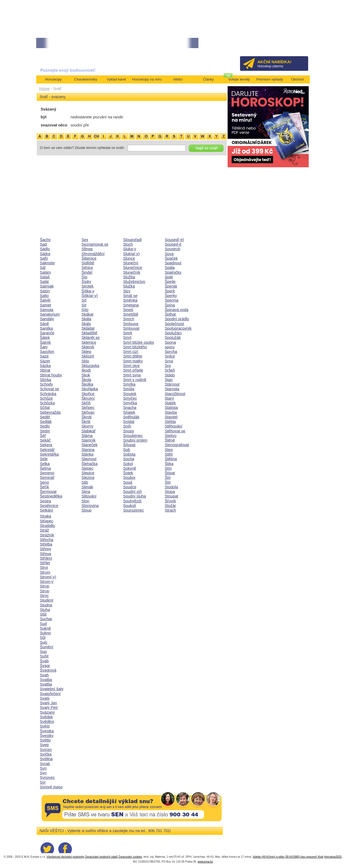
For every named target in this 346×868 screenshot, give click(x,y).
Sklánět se (91, 338)
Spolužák (173, 338)
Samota (47, 310)
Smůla (129, 389)
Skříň (86, 403)
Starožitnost (175, 394)
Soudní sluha (135, 496)
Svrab (45, 764)
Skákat (88, 314)
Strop (45, 586)
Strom (45, 572)
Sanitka (46, 328)
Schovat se (50, 389)
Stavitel (171, 417)
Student (47, 600)
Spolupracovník (178, 328)
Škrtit (86, 422)
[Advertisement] (132, 196)
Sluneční (131, 263)
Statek (170, 403)
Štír (168, 478)
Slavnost (89, 459)
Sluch (128, 244)
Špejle (170, 282)
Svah (44, 675)
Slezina (88, 478)
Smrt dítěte (133, 356)
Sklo (85, 361)
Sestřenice (49, 506)
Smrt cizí (131, 352)
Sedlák (46, 422)
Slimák (87, 487)
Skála (86, 319)
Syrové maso (51, 787)
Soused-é (173, 244)
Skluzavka (91, 366)
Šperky (171, 296)
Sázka (45, 366)
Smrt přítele (133, 370)
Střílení (46, 558)
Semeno (47, 473)
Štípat (170, 473)
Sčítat (45, 408)
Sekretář (47, 450)
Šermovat (48, 492)
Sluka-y (130, 249)
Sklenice (89, 342)
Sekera (46, 445)
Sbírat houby (51, 375)
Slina (86, 492)
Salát (44, 282)
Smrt (127, 338)
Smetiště (131, 314)
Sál (43, 268)
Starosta (172, 389)
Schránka (48, 394)
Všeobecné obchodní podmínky (65, 857)
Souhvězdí (132, 501)
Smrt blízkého (135, 347)
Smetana (131, 305)
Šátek (45, 338)
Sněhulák (131, 417)
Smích (129, 319)
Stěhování (174, 426)
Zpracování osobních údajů (102, 857)
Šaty (44, 347)
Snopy (129, 431)
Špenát (171, 286)
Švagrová (48, 670)
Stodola (172, 487)
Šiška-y (88, 291)
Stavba (171, 412)
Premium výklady (270, 79)
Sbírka (46, 380)
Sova (169, 254)
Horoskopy (53, 79)
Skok (86, 375)
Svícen (46, 750)
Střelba (46, 544)
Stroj (44, 567)
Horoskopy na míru (147, 79)
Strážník (47, 535)
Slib (85, 482)
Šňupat (129, 445)
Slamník (89, 440)
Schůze (46, 398)
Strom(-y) (48, 577)
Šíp (85, 277)
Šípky (86, 282)
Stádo (170, 375)
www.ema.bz (205, 862)
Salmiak (47, 286)
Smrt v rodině (135, 380)
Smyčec (130, 398)
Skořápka (90, 389)
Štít (168, 482)
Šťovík (170, 501)
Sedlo (45, 426)
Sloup (87, 510)
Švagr (45, 666)
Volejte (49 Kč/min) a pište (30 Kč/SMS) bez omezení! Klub (288, 857)
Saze (44, 356)
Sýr (43, 782)
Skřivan (88, 412)
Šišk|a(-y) (90, 296)
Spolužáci (173, 333)
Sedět (45, 417)
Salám (46, 272)
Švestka (47, 731)
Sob (127, 450)
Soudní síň (133, 492)
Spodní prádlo (177, 319)
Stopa (170, 492)
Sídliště (88, 263)
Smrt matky (133, 361)
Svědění (47, 722)
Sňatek (129, 412)
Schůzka (47, 403)
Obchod (298, 79)
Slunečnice (133, 268)
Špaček (171, 258)
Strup (45, 591)
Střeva (46, 554)
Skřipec (88, 408)
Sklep (86, 352)
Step (169, 450)
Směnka (130, 300)
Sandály (47, 319)
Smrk (128, 333)
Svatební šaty (52, 689)
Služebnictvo (134, 282)
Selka (45, 464)
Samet (46, 305)
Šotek (128, 473)
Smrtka (129, 384)
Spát (169, 277)
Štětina (171, 459)
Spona (171, 342)
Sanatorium (50, 314)
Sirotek (88, 286)
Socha (129, 459)
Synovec (47, 777)
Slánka (88, 454)
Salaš (45, 277)
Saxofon (47, 352)
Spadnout (173, 263)
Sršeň (170, 370)
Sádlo (45, 249)
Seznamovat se (95, 244)
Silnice (87, 268)
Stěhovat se (175, 431)
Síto (85, 310)
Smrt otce (132, 366)
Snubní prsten (135, 440)
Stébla (170, 422)
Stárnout (172, 384)
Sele (44, 459)
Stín (168, 468)
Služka (129, 286)
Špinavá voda (177, 310)
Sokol (128, 464)
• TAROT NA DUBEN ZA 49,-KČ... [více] (146, 43)
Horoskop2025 (333, 857)
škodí (86, 370)
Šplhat (170, 314)
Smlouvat (131, 328)
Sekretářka (49, 454)
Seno (45, 482)
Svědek (46, 717)
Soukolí (130, 506)
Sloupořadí (133, 240)
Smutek (130, 394)
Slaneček (90, 445)
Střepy (46, 549)
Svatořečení (50, 694)
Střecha (47, 540)
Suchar (46, 619)
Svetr (45, 745)
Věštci (178, 79)
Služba (129, 277)
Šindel (87, 272)
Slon (86, 501)
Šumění (47, 647)
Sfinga (87, 249)
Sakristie (47, 263)
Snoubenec (133, 436)
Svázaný (47, 712)
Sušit (44, 656)
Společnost (174, 324)
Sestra (46, 501)
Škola (86, 380)
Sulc (44, 642)
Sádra (45, 254)
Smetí (128, 310)
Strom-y (47, 582)
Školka (87, 384)
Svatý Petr (49, 707)
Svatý (45, 698)
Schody (46, 384)
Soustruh (173, 249)
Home (45, 89)
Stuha (45, 610)
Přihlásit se (295, 45)
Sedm (45, 431)
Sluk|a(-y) (132, 254)
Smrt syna (132, 375)
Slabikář (89, 431)
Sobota (129, 454)
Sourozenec (134, 510)
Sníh (127, 426)
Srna (169, 361)
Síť (84, 300)
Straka (46, 516)
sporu (170, 347)
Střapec (47, 521)
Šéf (43, 436)
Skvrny (88, 426)
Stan (169, 380)
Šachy (45, 240)
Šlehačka (90, 464)
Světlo (45, 740)
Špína (170, 305)
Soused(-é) (174, 240)
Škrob (87, 417)
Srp (168, 366)
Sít (84, 305)
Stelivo (171, 436)
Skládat (88, 328)
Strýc (44, 596)
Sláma (87, 436)
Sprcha (171, 352)
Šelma (46, 468)
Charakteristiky (86, 79)
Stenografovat (177, 445)
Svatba (46, 680)
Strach (171, 510)
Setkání (47, 510)
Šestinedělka (51, 496)
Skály (86, 324)
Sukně (46, 628)
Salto (44, 296)
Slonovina (90, 506)
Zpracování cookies (130, 857)
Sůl (43, 637)
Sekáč (45, 440)
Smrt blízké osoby (139, 342)
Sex (85, 240)
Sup (44, 652)
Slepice (88, 473)
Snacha (130, 408)
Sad (44, 244)
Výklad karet (116, 79)
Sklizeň (88, 356)
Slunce (129, 258)
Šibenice (89, 258)
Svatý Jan (49, 703)
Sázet (45, 361)
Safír (44, 258)
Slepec (88, 468)
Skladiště (89, 333)
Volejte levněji (239, 79)
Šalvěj (45, 300)
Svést (45, 726)
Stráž (45, 530)
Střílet (45, 563)
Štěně (170, 440)
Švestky (47, 736)
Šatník (46, 342)
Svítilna (46, 759)
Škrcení (88, 398)
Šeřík (45, 487)
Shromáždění (93, 254)
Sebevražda (50, 412)
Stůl (43, 614)
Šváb (44, 661)
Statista (171, 408)
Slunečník (132, 272)
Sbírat (45, 370)
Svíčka (46, 754)
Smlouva (131, 324)
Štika (169, 464)
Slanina (88, 450)
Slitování (89, 496)
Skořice (88, 394)
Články (208, 79)
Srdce (170, 356)
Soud (128, 482)
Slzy (127, 291)
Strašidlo (48, 526)
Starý (169, 398)
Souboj (129, 478)
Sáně (45, 324)
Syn (43, 768)
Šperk (170, 291)
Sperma (172, 300)
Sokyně (130, 468)
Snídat (129, 422)
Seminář (47, 478)
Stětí (169, 454)
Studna (46, 605)
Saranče (47, 333)
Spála (170, 268)
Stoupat (172, 496)
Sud (44, 624)
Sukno (46, 633)
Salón (45, 291)
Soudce (130, 487)
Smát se (130, 296)
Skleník (88, 347)
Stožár (171, 506)
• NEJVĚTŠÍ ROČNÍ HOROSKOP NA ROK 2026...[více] (76, 43)
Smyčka (130, 403)
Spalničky (173, 272)
